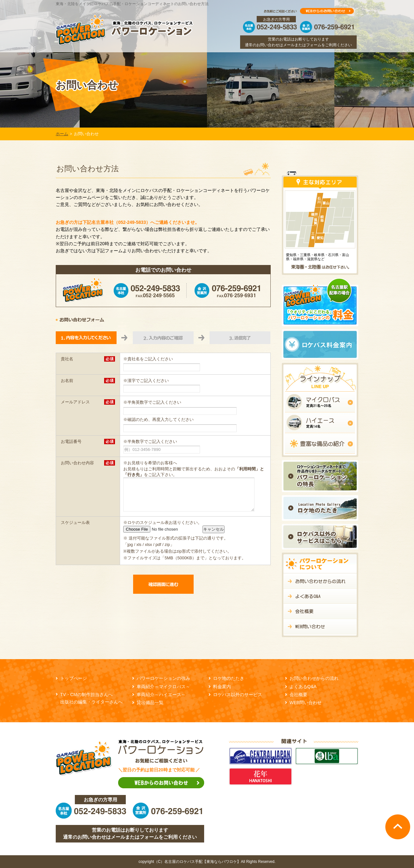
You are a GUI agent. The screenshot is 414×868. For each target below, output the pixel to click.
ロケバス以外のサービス (238, 695)
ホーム (62, 134)
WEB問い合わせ (306, 703)
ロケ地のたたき (229, 678)
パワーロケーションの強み (163, 678)
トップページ (74, 678)
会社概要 (298, 695)
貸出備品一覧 (150, 703)
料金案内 (222, 687)
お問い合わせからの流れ (314, 678)
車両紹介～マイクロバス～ (163, 687)
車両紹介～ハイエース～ (161, 695)
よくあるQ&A (303, 687)
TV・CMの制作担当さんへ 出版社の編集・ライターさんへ (91, 698)
